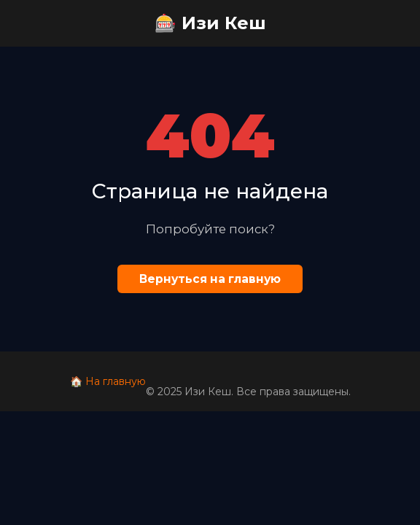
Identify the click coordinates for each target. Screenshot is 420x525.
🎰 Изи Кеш (210, 23)
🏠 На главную (108, 381)
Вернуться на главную (210, 279)
